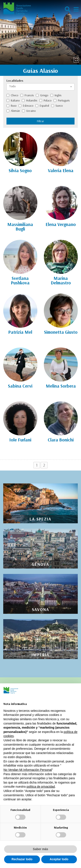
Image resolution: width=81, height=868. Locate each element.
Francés (27, 95)
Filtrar (40, 121)
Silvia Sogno (20, 170)
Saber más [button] (40, 849)
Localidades (15, 81)
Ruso (11, 106)
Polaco (45, 100)
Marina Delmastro (61, 280)
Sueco (57, 106)
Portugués (62, 100)
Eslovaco (26, 106)
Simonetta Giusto (61, 332)
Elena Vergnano (61, 224)
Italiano (13, 100)
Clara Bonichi (61, 440)
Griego (42, 95)
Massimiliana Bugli (20, 227)
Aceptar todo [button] (59, 859)
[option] (40, 32)
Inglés (56, 95)
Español (42, 106)
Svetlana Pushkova (20, 280)
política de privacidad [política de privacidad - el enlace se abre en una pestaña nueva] (41, 787)
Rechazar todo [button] (22, 859)
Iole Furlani (20, 440)
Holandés (29, 100)
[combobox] (40, 87)
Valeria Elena (61, 170)
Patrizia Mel (20, 332)
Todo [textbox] (12, 86)
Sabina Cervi (20, 386)
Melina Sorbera (61, 386)
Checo (12, 95)
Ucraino (29, 111)
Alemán (13, 111)
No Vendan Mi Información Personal (28, 770)
